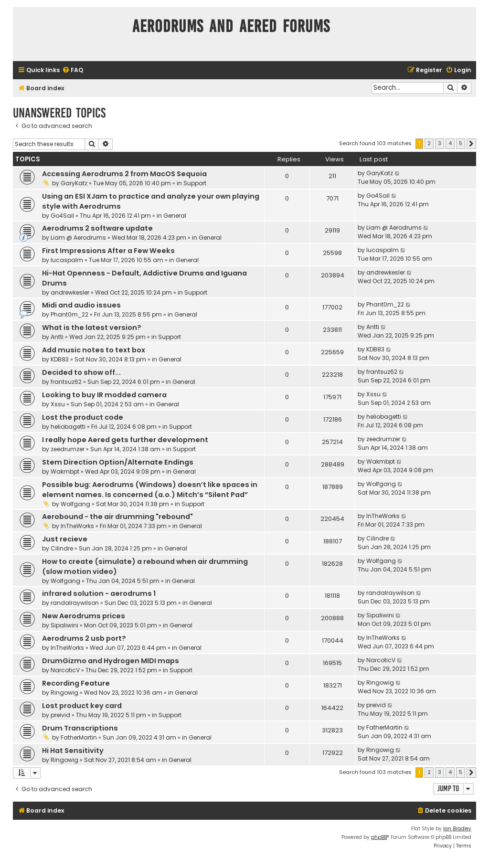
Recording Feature (76, 683)
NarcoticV (65, 670)
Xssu (58, 404)
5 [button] (461, 143)
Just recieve (65, 539)
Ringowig (64, 693)
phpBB (379, 837)
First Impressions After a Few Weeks (108, 251)
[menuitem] (73, 70)
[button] (471, 144)
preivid (60, 715)
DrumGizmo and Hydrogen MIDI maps (111, 661)
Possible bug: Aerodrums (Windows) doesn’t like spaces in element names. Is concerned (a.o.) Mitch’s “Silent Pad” (150, 490)
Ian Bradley (457, 829)
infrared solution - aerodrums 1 (99, 593)
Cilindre (62, 548)
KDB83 (60, 359)
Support (195, 183)
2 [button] (429, 143)
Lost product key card (82, 706)
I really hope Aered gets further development (125, 440)
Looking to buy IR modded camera (104, 395)
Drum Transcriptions (80, 728)
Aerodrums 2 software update (97, 228)
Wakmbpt (65, 471)
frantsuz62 (66, 382)
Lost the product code (83, 417)
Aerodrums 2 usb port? (84, 638)
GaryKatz (74, 183)
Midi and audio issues (81, 305)
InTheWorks (77, 526)
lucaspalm (67, 260)
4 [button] (450, 143)
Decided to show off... (81, 372)
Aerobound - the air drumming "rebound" (117, 517)
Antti (57, 337)
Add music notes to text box (94, 350)
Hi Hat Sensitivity (73, 751)
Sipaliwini (64, 625)
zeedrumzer (68, 449)
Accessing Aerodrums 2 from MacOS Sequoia (124, 174)
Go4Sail (62, 216)
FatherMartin (79, 737)
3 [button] (440, 143)
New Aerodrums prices (84, 616)
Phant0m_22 (69, 314)
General (175, 216)
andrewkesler (70, 292)
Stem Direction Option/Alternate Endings (118, 462)
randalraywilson (75, 603)
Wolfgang (75, 504)
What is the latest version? (92, 328)
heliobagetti (68, 427)
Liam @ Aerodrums (78, 238)
